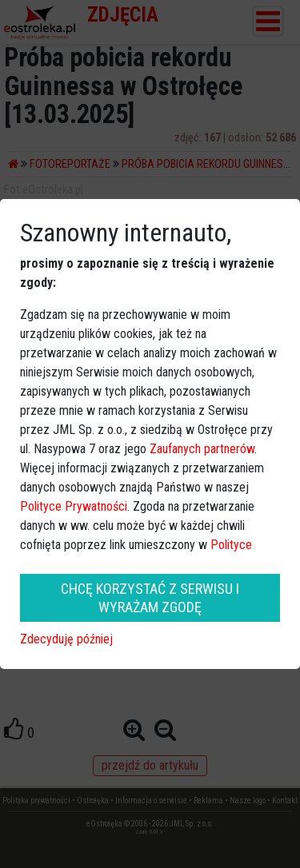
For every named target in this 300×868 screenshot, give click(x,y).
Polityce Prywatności (74, 506)
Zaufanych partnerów (202, 449)
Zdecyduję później (66, 639)
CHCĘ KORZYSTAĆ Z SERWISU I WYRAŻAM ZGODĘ (150, 598)
